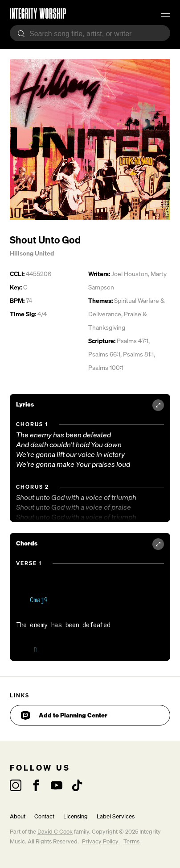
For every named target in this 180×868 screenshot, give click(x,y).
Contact (44, 816)
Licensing (76, 816)
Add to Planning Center (64, 715)
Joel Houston (130, 274)
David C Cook (55, 832)
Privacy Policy (100, 841)
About (18, 816)
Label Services (116, 816)
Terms (131, 841)
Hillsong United (32, 253)
